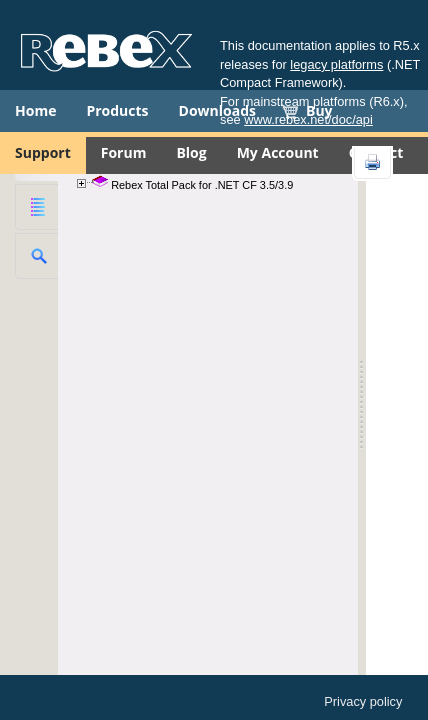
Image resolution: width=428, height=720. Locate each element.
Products (117, 110)
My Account (278, 152)
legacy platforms (336, 64)
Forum (124, 152)
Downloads (217, 110)
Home (35, 110)
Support (43, 152)
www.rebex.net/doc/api (308, 119)
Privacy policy (363, 701)
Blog (191, 152)
